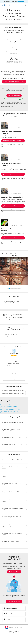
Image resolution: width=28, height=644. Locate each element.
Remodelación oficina (19, 318)
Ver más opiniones (14, 379)
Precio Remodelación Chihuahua (8, 406)
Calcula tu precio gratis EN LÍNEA (14, 82)
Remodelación (7, 318)
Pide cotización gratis (14, 96)
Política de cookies (14, 633)
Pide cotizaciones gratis (14, 601)
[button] (6, 289)
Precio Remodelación (5, 405)
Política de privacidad (14, 631)
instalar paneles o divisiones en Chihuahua (13, 390)
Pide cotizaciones (14, 642)
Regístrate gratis (14, 572)
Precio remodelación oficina (7, 408)
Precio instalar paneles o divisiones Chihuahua (12, 413)
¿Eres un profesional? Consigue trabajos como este (13, 146)
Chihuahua (6, 316)
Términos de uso (14, 630)
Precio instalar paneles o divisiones (9, 411)
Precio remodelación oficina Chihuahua (10, 410)
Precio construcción (17, 314)
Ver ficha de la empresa (14, 366)
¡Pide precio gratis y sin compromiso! (13, 141)
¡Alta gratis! (20, 1)
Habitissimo (6, 314)
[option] (14, 271)
